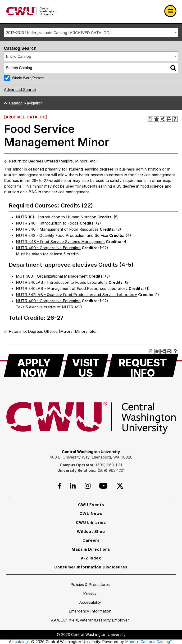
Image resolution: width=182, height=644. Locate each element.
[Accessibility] (90, 602)
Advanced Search (20, 90)
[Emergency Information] (90, 611)
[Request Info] (143, 366)
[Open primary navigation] (170, 11)
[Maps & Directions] (91, 549)
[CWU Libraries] (91, 522)
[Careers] (91, 540)
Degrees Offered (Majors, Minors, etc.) (63, 161)
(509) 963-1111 (109, 465)
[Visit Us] (86, 366)
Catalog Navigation (26, 103)
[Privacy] (90, 593)
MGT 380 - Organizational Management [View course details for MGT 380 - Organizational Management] (52, 276)
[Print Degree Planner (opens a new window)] (150, 119)
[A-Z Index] (91, 558)
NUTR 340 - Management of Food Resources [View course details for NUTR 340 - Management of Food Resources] (57, 229)
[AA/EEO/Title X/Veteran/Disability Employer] (90, 620)
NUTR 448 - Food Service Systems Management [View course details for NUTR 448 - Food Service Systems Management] (60, 242)
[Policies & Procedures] (90, 585)
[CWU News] (91, 513)
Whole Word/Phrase (28, 78)
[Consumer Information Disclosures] (91, 567)
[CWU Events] (91, 505)
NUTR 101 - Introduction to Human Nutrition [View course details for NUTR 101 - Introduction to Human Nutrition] (56, 217)
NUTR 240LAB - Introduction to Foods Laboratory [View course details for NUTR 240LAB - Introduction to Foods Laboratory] (62, 282)
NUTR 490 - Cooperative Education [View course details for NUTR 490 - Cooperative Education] (48, 248)
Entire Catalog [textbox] (18, 56)
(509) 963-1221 (111, 470)
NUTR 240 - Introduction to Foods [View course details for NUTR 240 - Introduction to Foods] (47, 223)
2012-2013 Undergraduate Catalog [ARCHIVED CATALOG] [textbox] (58, 33)
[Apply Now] (34, 366)
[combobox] (91, 32)
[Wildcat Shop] (91, 531)
